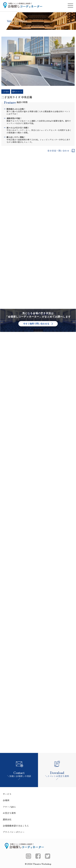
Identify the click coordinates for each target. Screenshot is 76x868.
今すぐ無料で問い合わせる (38, 324)
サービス (7, 794)
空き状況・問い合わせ (60, 151)
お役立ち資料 (9, 813)
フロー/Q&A (9, 807)
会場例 (6, 800)
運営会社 (7, 819)
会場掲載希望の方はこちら (16, 826)
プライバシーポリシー (14, 832)
